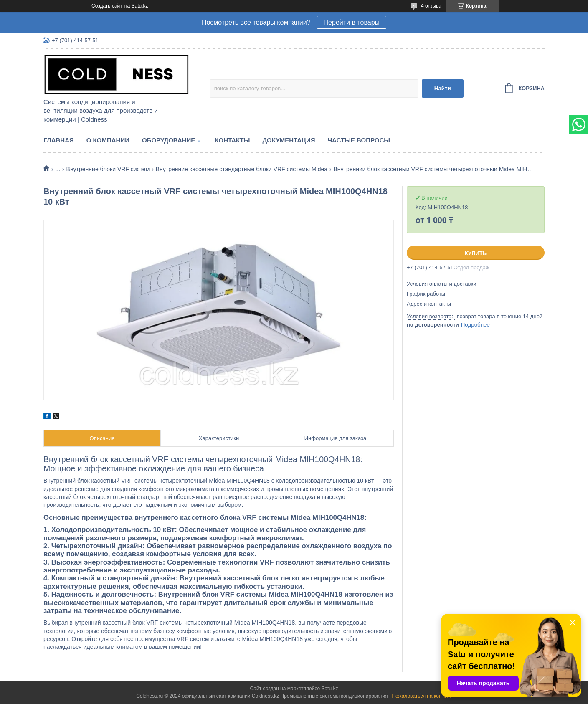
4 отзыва (431, 6)
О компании (108, 140)
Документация (289, 140)
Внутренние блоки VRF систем (108, 169)
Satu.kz (329, 689)
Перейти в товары (352, 22)
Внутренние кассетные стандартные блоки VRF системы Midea (242, 169)
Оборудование (169, 140)
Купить (476, 253)
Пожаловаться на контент (422, 696)
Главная (59, 140)
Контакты (232, 140)
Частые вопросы (359, 140)
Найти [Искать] (443, 88)
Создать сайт (107, 6)
